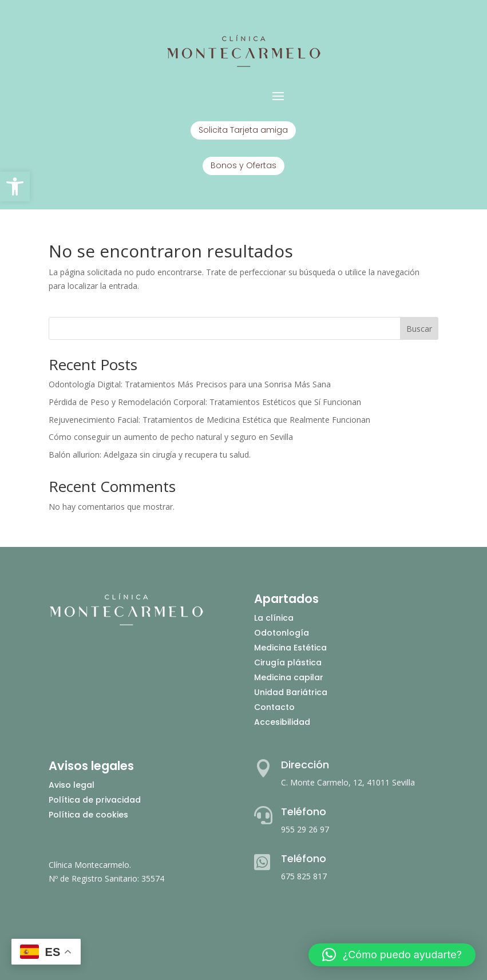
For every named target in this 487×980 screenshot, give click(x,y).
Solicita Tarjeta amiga (243, 130)
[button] (15, 187)
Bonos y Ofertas (243, 165)
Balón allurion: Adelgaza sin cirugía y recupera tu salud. (150, 455)
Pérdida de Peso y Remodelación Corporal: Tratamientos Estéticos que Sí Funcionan (205, 402)
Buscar (419, 329)
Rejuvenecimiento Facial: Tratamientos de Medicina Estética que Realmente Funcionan (209, 420)
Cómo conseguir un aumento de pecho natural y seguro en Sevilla (171, 437)
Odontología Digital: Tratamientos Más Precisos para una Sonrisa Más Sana (190, 384)
